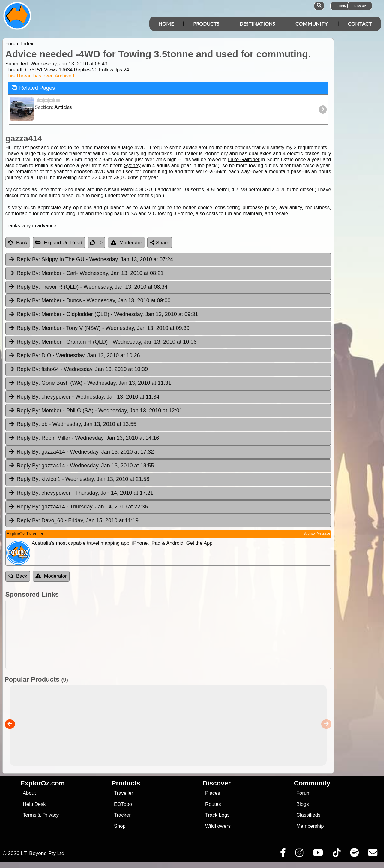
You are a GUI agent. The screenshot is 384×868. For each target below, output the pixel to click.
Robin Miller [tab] (84, 438)
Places (213, 793)
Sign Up (360, 6)
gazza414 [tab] (81, 452)
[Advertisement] (167, 634)
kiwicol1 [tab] (79, 479)
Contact (360, 24)
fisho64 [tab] (78, 369)
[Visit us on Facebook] (283, 854)
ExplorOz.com (43, 783)
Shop (120, 826)
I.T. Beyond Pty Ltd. (43, 853)
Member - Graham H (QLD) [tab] (103, 342)
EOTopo (123, 804)
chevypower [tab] (84, 397)
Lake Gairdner (244, 160)
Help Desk (34, 804)
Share (160, 243)
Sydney (132, 166)
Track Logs (217, 815)
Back (18, 243)
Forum (304, 793)
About (29, 793)
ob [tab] (72, 424)
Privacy (51, 815)
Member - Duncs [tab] (90, 301)
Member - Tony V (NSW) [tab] (99, 328)
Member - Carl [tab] (86, 273)
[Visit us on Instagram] (299, 854)
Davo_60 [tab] (73, 521)
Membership (310, 826)
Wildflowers (218, 826)
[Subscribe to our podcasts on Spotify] (354, 854)
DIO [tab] (74, 356)
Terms (30, 815)
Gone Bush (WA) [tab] (90, 383)
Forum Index (19, 44)
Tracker (122, 815)
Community (312, 24)
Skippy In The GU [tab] (91, 260)
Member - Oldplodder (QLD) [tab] (103, 315)
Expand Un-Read (59, 243)
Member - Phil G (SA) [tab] (95, 411)
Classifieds (308, 815)
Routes (213, 804)
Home (166, 24)
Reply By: (28, 259)
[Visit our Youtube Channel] (318, 854)
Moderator (126, 243)
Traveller (124, 793)
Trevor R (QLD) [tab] (88, 287)
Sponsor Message (317, 533)
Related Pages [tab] (33, 87)
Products (206, 24)
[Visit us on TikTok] (336, 854)
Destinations (257, 24)
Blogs (303, 804)
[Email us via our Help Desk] (373, 854)
